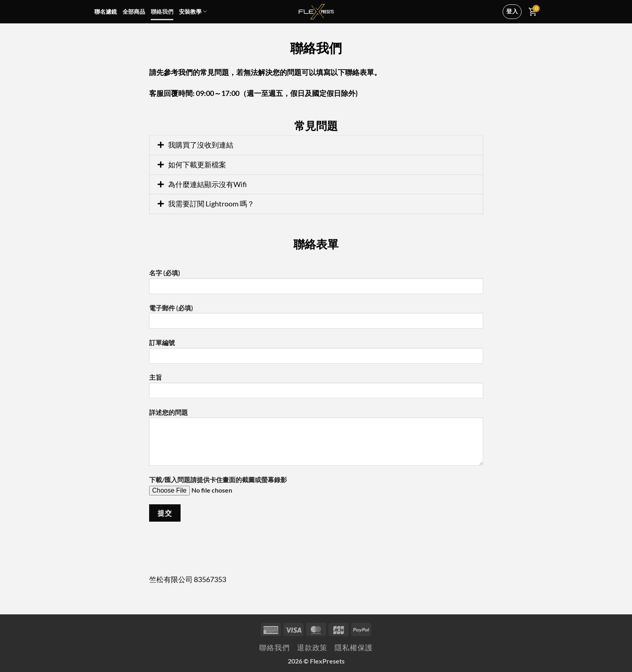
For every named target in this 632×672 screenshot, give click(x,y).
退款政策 (312, 648)
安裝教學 (193, 11)
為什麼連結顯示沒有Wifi (207, 184)
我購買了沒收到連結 (201, 145)
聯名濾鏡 (106, 11)
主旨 (316, 389)
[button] (316, 145)
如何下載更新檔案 (197, 164)
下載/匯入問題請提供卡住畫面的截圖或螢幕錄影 (316, 489)
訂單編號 (316, 354)
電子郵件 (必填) (316, 319)
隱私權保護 (353, 648)
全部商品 (134, 11)
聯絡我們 (162, 11)
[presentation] (210, 545)
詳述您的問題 (316, 440)
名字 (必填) (316, 284)
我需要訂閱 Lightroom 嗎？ (211, 204)
